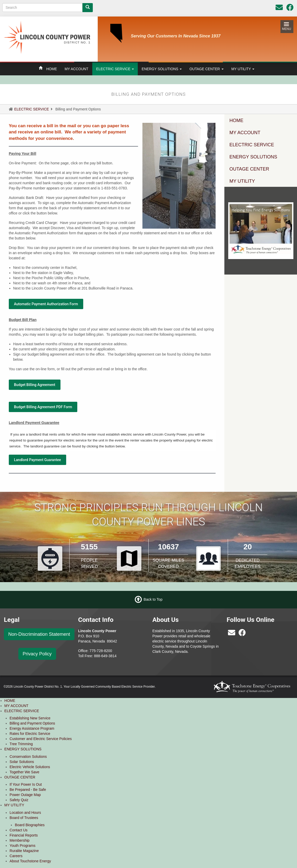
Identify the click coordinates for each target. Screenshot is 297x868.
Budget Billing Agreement (35, 385)
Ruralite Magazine (24, 851)
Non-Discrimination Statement (39, 634)
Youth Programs (22, 846)
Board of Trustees (24, 818)
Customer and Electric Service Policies (41, 739)
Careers (16, 856)
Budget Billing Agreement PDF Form (43, 407)
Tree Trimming (21, 744)
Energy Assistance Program (32, 728)
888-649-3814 (105, 656)
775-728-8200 (101, 651)
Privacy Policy (37, 654)
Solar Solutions (22, 762)
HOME (52, 69)
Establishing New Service (30, 718)
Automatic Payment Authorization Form (46, 304)
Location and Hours (25, 813)
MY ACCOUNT (77, 69)
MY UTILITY (243, 69)
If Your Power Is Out (26, 784)
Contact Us (18, 830)
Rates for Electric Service (30, 734)
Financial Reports (24, 835)
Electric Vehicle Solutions (30, 767)
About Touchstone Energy (30, 861)
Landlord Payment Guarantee (37, 460)
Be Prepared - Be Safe (28, 790)
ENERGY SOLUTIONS (162, 69)
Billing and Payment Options (32, 723)
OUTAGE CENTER (207, 69)
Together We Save (24, 772)
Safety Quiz (19, 800)
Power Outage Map (25, 795)
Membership (20, 840)
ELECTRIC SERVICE (115, 69)
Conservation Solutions (28, 757)
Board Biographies (30, 825)
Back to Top (153, 599)
